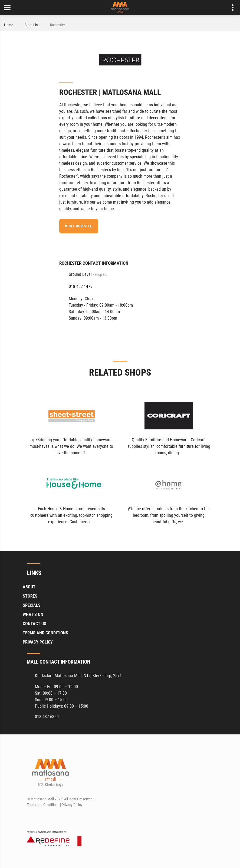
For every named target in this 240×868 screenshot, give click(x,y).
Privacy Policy (38, 642)
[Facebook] (177, 244)
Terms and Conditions (45, 633)
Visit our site (79, 226)
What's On (33, 614)
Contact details (230, 8)
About (29, 587)
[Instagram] (40, 818)
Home (9, 25)
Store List (32, 25)
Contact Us (34, 624)
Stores (30, 596)
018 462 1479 (81, 286)
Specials (32, 605)
